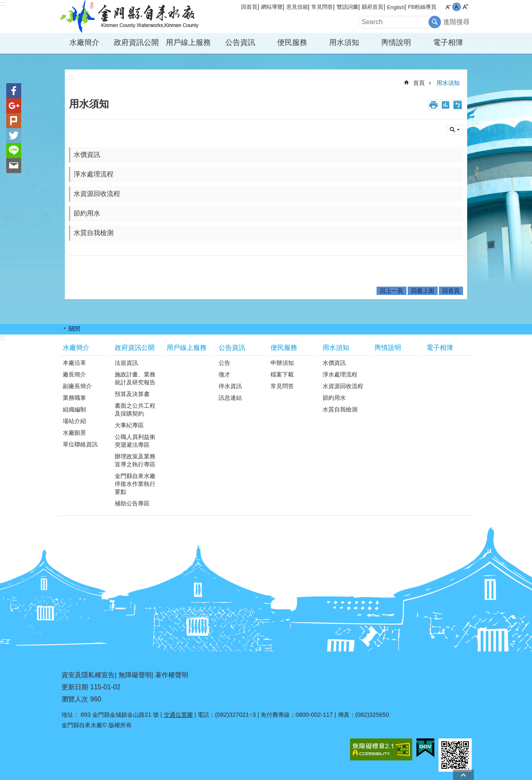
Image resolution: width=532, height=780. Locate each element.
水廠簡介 (84, 42)
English (396, 7)
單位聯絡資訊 (80, 444)
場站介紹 (74, 421)
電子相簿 (448, 42)
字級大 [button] (465, 7)
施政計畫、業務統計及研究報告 (135, 378)
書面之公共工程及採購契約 (135, 410)
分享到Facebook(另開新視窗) (14, 91)
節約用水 (87, 213)
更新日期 (75, 687)
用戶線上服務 (188, 42)
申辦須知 (282, 363)
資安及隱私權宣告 (88, 675)
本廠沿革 (74, 363)
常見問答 (322, 7)
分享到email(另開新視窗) (14, 166)
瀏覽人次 (75, 699)
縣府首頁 (372, 7)
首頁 (419, 83)
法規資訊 (126, 363)
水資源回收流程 (97, 194)
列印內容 (433, 105)
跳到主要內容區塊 (4, 4)
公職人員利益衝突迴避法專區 (135, 441)
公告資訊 (240, 42)
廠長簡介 (74, 374)
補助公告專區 (132, 503)
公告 (224, 363)
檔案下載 (282, 374)
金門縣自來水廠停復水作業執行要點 (135, 484)
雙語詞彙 (347, 7)
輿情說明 (396, 42)
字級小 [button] (448, 7)
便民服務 (292, 42)
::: (3, 4)
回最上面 (423, 291)
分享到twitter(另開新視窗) (14, 136)
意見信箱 (297, 7)
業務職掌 (74, 398)
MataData (446, 105)
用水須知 (344, 42)
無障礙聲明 (135, 675)
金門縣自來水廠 (131, 17)
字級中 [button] (457, 7)
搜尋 (455, 130)
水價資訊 (87, 155)
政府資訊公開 (136, 42)
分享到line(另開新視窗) (14, 151)
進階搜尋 (456, 22)
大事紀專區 (129, 425)
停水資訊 (230, 386)
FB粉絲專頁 (422, 7)
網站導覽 (272, 7)
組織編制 (74, 409)
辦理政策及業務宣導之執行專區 (135, 460)
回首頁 (249, 7)
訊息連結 (230, 398)
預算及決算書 (132, 394)
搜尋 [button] (435, 22)
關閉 (74, 329)
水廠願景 (74, 433)
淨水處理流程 (94, 174)
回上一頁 (392, 291)
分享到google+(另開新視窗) (14, 106)
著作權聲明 (172, 675)
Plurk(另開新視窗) (14, 121)
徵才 (224, 374)
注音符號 (458, 105)
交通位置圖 (178, 715)
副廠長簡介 (77, 386)
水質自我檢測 (94, 233)
